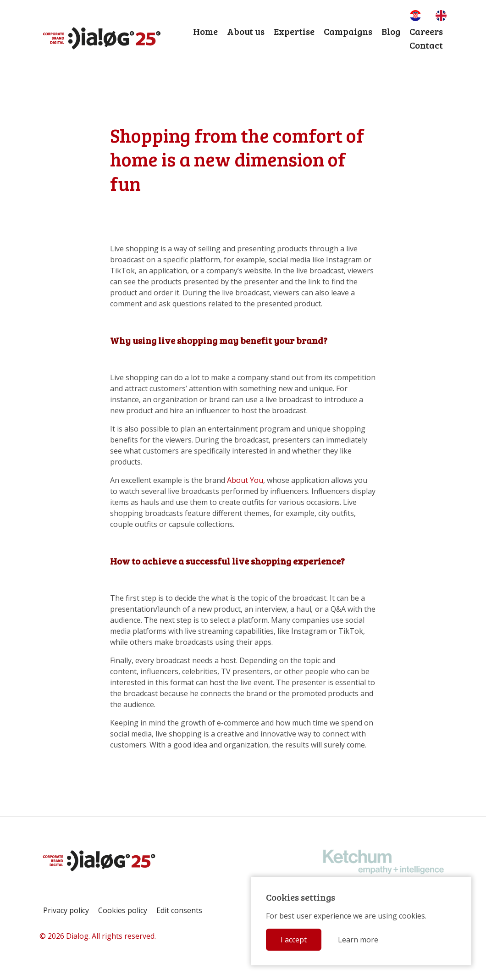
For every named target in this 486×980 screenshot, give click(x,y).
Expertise (294, 31)
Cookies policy (123, 910)
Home (205, 31)
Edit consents (179, 910)
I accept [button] (294, 940)
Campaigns (348, 31)
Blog (391, 31)
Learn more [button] (358, 940)
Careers (426, 31)
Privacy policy (66, 910)
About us (246, 31)
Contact (426, 45)
